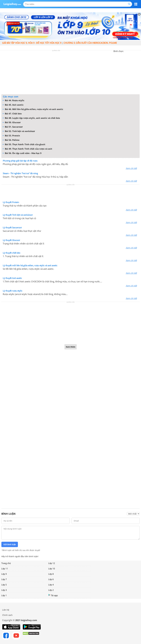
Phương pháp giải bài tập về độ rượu (20, 161)
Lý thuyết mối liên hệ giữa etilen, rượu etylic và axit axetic (30, 265)
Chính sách (7, 615)
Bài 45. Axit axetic (13, 105)
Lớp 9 (4, 574)
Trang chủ (6, 563)
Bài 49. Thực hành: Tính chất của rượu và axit (28, 149)
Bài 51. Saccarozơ (13, 127)
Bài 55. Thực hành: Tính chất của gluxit (24, 144)
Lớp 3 (4, 590)
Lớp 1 (4, 595)
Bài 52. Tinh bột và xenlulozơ (19, 131)
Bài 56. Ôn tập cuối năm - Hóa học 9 (22, 153)
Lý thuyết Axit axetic (12, 278)
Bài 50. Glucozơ (12, 122)
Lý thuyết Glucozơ (11, 240)
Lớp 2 (51, 590)
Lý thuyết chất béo (11, 253)
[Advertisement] (70, 73)
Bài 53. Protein (11, 136)
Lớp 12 (52, 563)
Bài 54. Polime (11, 140)
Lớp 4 (51, 585)
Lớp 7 (4, 579)
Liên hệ (6, 610)
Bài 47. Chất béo (12, 114)
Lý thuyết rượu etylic (13, 291)
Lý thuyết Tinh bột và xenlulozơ (18, 215)
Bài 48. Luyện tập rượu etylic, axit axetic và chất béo (31, 118)
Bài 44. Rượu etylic (14, 100)
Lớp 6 (51, 579)
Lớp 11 (5, 569)
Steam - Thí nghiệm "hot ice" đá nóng (20, 173)
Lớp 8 (51, 574)
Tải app (53, 595)
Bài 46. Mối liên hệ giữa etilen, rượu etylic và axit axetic (33, 109)
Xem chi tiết (131, 168)
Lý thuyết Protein (11, 202)
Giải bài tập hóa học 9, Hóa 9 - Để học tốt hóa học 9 (32, 43)
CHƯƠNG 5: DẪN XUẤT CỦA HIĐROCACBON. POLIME (90, 43)
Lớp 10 (52, 569)
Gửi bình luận (10, 544)
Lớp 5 (4, 585)
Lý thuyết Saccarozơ (12, 227)
